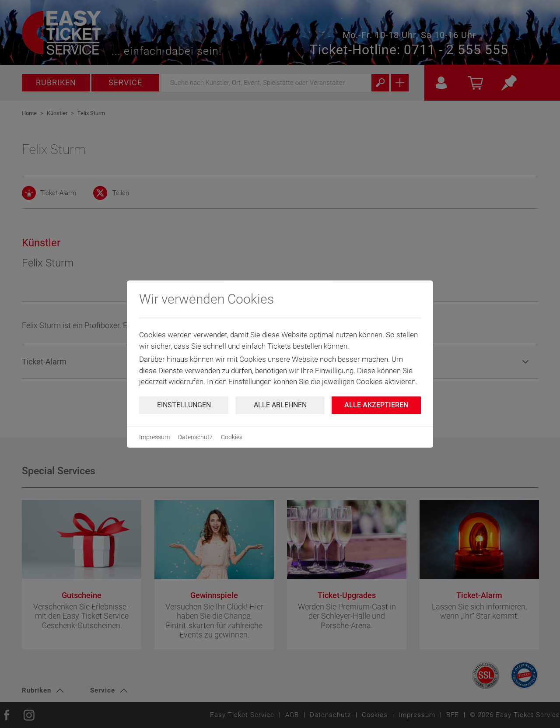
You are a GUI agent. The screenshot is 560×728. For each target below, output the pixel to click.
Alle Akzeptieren (376, 405)
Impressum (154, 437)
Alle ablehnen (280, 405)
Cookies (232, 437)
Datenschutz (195, 437)
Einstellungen (184, 405)
